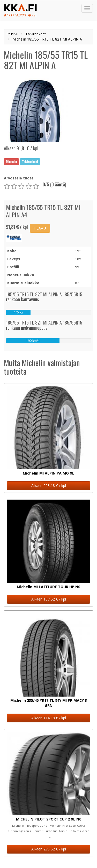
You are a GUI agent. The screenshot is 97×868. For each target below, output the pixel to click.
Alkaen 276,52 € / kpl (49, 849)
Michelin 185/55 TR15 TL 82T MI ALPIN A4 (43, 211)
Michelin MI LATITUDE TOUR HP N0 (48, 587)
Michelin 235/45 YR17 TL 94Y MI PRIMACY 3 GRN (49, 703)
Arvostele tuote (19, 178)
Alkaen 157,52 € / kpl (49, 599)
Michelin (11, 162)
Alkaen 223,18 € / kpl (49, 486)
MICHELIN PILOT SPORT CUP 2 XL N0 (49, 819)
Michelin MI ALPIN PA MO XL (48, 473)
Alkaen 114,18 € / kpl (49, 718)
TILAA (40, 228)
